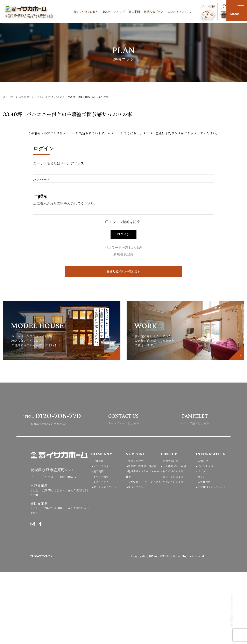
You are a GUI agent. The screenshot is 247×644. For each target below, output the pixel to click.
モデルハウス (103, 554)
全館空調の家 (172, 533)
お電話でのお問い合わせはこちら (52, 491)
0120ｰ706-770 (68, 549)
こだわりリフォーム (167, 12)
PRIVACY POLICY (45, 628)
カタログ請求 (195, 12)
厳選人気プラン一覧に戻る (123, 272)
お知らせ (204, 533)
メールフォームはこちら (123, 491)
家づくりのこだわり (73, 12)
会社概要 (100, 533)
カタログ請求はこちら (195, 491)
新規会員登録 (124, 254)
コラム (203, 549)
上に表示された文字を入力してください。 (65, 203)
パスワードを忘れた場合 (123, 248)
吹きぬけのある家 (176, 543)
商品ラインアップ (100, 12)
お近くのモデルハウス (215, 11)
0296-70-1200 (52, 580)
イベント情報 (103, 549)
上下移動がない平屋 (177, 538)
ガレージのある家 (176, 549)
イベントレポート (211, 538)
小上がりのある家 (176, 554)
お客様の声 (206, 554)
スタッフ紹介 (103, 538)
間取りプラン (138, 570)
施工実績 (100, 543)
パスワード (42, 180)
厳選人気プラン (141, 12)
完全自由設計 (138, 533)
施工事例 (121, 12)
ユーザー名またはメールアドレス (59, 163)
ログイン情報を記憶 (125, 222)
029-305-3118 (52, 563)
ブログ (203, 543)
